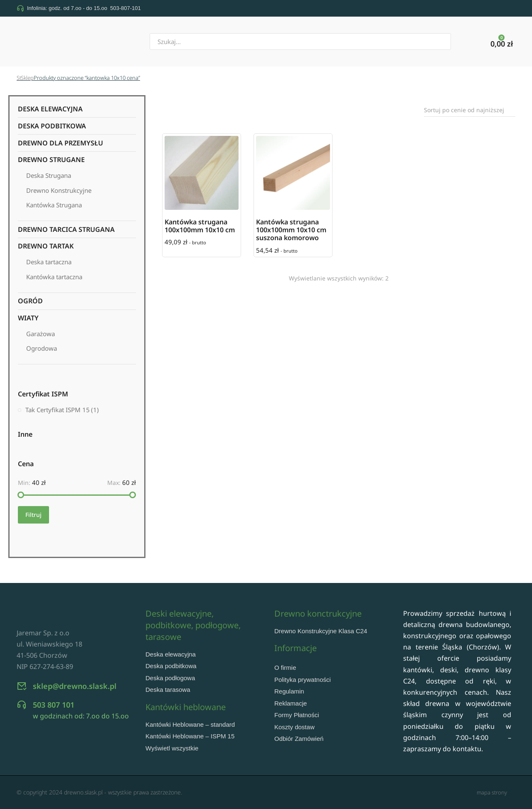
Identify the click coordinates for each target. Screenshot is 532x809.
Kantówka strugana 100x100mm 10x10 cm (200, 226)
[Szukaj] (462, 42)
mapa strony (492, 792)
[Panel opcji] (502, 43)
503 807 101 (54, 718)
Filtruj (33, 515)
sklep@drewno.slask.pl (75, 700)
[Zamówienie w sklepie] (470, 110)
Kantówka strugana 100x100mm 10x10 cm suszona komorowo (291, 230)
